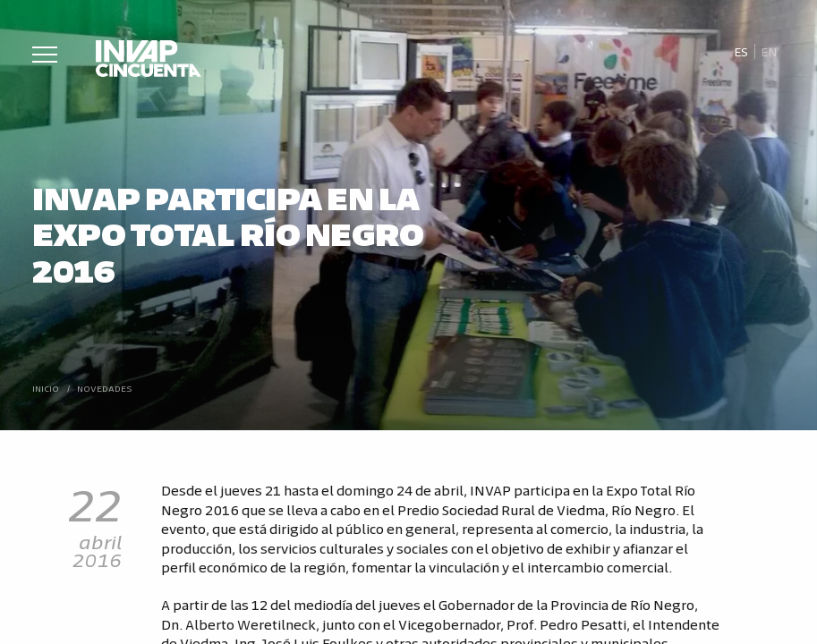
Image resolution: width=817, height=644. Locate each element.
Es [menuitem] (741, 51)
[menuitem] (740, 52)
